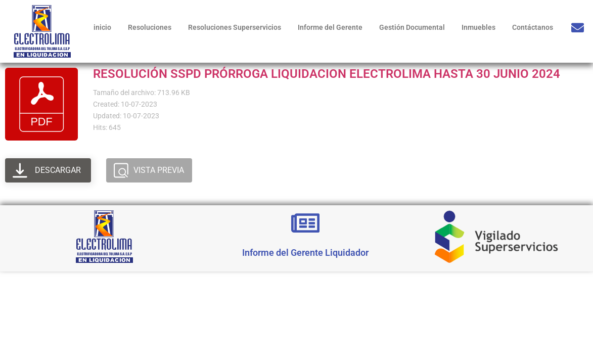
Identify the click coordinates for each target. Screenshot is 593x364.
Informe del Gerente (330, 27)
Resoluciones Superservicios (235, 27)
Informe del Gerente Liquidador (305, 253)
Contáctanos (533, 27)
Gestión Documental (412, 27)
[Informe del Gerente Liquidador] (305, 223)
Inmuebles (478, 27)
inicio (102, 27)
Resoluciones (150, 27)
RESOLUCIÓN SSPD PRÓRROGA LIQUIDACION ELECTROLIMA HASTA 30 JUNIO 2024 (327, 74)
